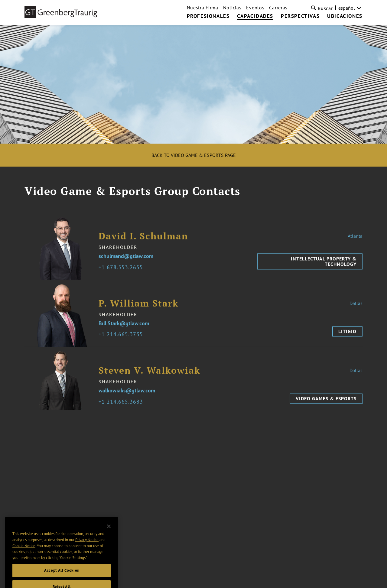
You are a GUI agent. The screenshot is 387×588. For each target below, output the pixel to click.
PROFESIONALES (208, 16)
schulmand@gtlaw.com (126, 260)
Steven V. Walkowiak (149, 374)
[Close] (109, 533)
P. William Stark (138, 307)
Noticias (232, 8)
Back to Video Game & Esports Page (194, 155)
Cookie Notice (24, 552)
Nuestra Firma (203, 8)
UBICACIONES (345, 16)
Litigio (347, 335)
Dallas (356, 307)
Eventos (255, 8)
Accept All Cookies (62, 577)
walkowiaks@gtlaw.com (127, 394)
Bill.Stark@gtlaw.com (124, 327)
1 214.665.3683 (122, 406)
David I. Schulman (143, 240)
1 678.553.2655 (122, 271)
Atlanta (355, 239)
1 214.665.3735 (122, 338)
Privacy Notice (87, 547)
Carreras (278, 8)
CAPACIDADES (255, 16)
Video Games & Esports (326, 402)
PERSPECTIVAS (300, 16)
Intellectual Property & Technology (324, 265)
